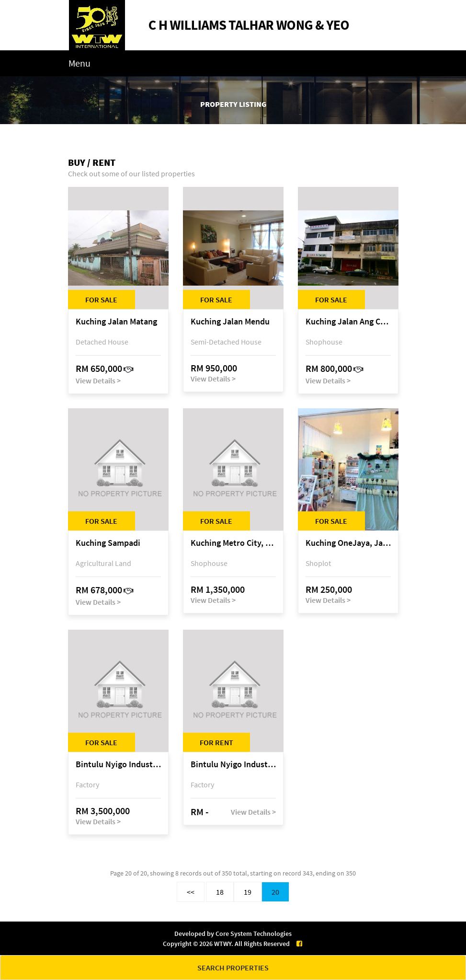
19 (248, 892)
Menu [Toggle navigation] (80, 63)
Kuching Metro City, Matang (233, 543)
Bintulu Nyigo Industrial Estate (118, 765)
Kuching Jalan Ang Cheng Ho (348, 322)
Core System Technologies (254, 934)
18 (220, 892)
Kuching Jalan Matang (116, 322)
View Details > (98, 380)
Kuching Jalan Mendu (230, 322)
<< (191, 892)
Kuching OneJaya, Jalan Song (348, 543)
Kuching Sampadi (108, 543)
